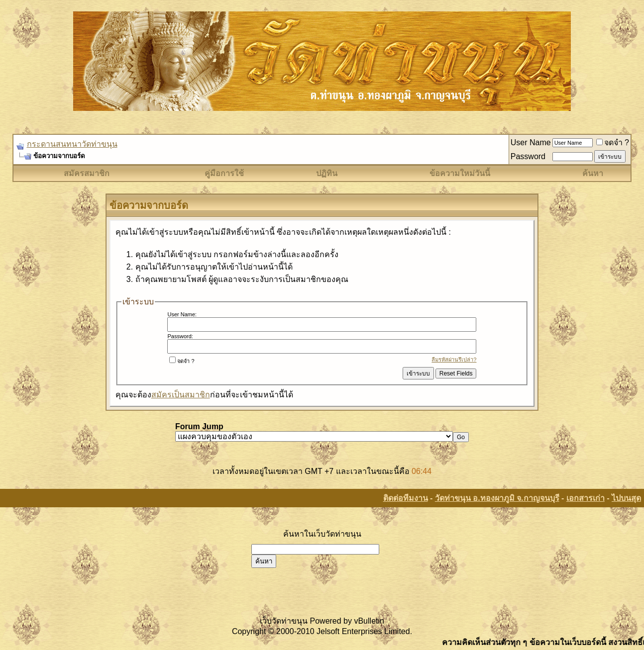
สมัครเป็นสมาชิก (181, 395)
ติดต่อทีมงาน (406, 498)
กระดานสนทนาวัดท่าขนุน (72, 144)
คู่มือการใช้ (224, 173)
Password (528, 156)
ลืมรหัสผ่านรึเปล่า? (454, 360)
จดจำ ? (613, 142)
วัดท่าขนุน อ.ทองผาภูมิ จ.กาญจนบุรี (497, 498)
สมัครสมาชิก (87, 173)
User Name (531, 142)
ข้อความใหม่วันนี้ (460, 173)
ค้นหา (593, 173)
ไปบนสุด (626, 498)
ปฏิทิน (327, 173)
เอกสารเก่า (586, 498)
